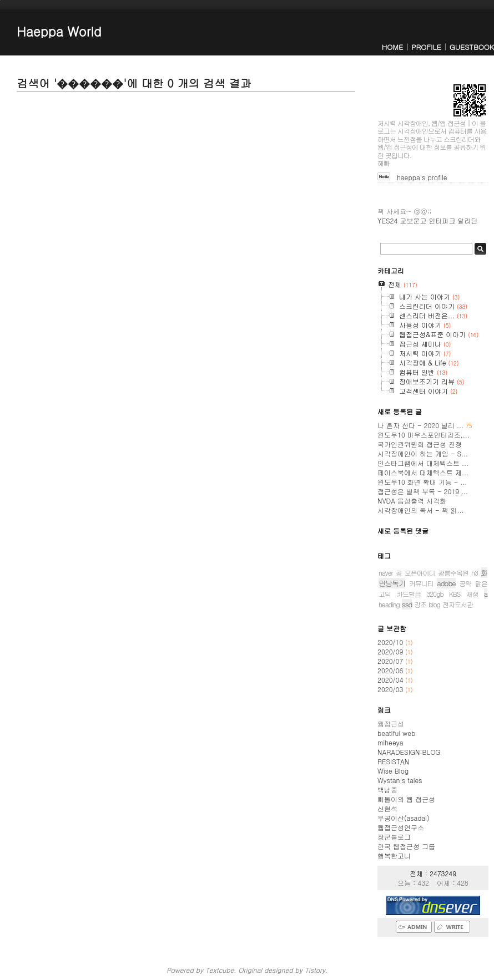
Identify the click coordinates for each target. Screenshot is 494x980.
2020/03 (391, 689)
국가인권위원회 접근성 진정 (420, 444)
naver (386, 573)
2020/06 (391, 670)
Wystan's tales (400, 780)
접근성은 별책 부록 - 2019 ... (423, 491)
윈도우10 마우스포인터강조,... (424, 435)
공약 (465, 583)
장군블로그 (394, 837)
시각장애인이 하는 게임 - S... (423, 453)
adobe (446, 583)
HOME (392, 47)
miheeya (390, 742)
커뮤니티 (421, 583)
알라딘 (467, 220)
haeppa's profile (422, 177)
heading (389, 604)
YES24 (387, 220)
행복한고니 (394, 855)
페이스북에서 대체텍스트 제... (423, 472)
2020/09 (391, 651)
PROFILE (426, 47)
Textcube (220, 970)
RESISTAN (393, 761)
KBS (455, 594)
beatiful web (396, 733)
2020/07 (391, 661)
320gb (435, 594)
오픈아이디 (420, 573)
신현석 (387, 808)
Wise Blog (393, 771)
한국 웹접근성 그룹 (406, 846)
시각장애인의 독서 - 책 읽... (421, 510)
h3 (475, 573)
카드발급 (409, 594)
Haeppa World (59, 31)
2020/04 (391, 680)
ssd (407, 604)
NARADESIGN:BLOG (409, 752)
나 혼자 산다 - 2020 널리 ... (425, 425)
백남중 (387, 789)
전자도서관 (458, 604)
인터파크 (442, 220)
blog (434, 604)
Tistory (315, 970)
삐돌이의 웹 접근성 (406, 799)
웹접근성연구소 (401, 827)
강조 (420, 604)
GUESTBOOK (472, 47)
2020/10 (391, 642)
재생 (472, 594)
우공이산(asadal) (404, 818)
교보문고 (413, 220)
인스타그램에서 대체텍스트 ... (423, 463)
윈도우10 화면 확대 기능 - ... (422, 482)
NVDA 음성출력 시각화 (412, 501)
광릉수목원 (453, 573)
